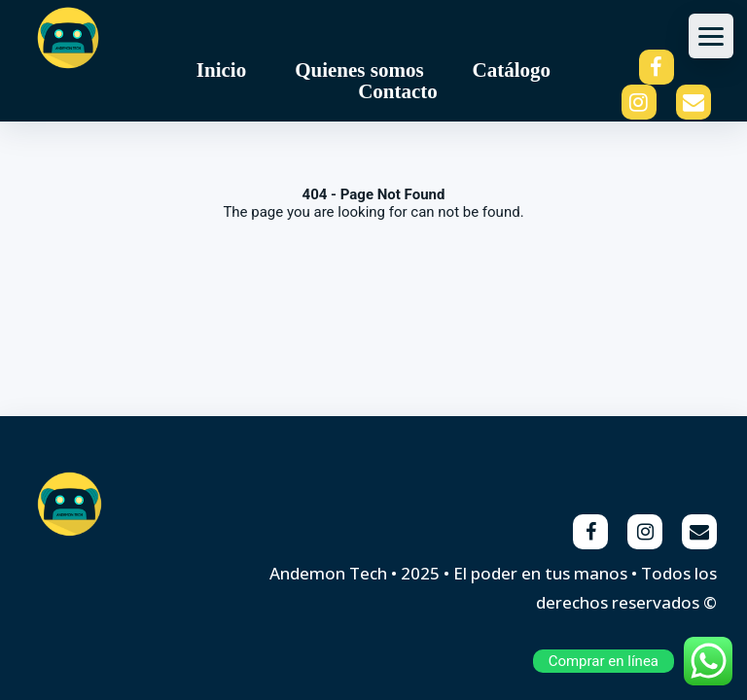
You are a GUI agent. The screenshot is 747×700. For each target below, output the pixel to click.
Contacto (398, 91)
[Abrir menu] (711, 36)
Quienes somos (359, 70)
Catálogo (512, 70)
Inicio (221, 70)
